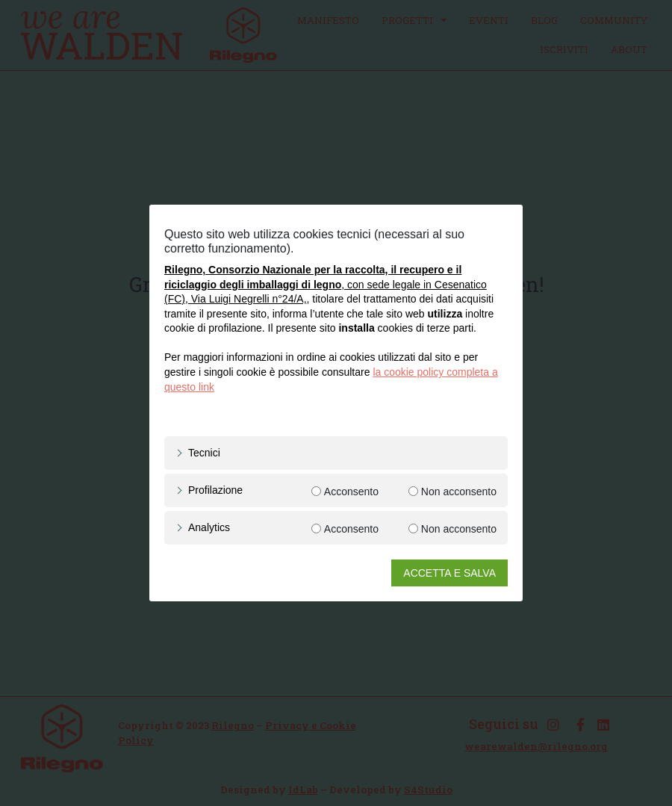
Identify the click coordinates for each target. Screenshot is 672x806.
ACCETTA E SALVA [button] (449, 573)
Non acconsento (459, 492)
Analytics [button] (209, 527)
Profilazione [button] (215, 490)
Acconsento (351, 492)
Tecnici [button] (204, 453)
